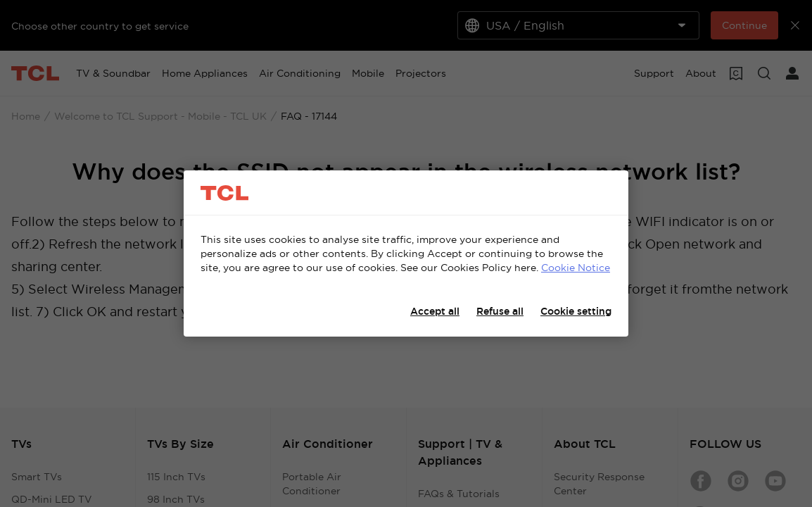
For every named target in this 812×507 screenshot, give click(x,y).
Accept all (435, 311)
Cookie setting (576, 311)
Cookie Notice (576, 268)
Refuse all (500, 311)
